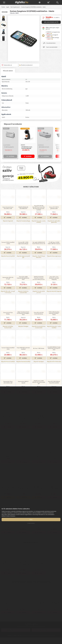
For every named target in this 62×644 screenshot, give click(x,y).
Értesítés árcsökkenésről (26, 65)
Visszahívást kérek (51, 43)
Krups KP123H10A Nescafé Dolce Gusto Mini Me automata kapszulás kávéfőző (39, 208)
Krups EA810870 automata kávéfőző (23, 348)
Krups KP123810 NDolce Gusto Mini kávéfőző (54, 382)
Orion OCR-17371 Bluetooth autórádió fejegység (54, 278)
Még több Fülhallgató (23, 326)
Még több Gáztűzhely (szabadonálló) (23, 292)
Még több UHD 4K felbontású (54, 362)
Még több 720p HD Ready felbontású (39, 257)
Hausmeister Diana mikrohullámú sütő (8, 382)
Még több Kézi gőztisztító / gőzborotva (54, 222)
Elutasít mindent (31, 523)
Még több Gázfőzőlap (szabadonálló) (8, 327)
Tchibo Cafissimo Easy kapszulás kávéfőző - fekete (54, 313)
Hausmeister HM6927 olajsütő (23, 382)
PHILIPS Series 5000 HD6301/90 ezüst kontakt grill (39, 382)
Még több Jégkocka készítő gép (23, 257)
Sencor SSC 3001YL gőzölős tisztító (54, 208)
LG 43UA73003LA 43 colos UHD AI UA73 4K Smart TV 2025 (54, 348)
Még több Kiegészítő (8, 221)
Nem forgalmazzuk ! (15, 7)
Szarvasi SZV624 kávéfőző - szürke (8, 243)
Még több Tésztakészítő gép (23, 221)
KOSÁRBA (11, 156)
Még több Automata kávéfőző (23, 362)
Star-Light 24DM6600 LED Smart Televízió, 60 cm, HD (39, 243)
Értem (31, 520)
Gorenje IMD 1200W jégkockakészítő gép (23, 243)
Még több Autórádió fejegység (54, 291)
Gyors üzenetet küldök (52, 47)
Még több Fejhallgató (39, 362)
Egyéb (8, 7)
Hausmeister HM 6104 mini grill (8, 278)
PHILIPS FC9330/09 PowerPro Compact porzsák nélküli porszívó (39, 278)
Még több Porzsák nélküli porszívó (39, 292)
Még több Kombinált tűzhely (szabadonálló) (39, 327)
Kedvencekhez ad (7, 65)
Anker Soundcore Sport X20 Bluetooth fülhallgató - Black (23, 313)
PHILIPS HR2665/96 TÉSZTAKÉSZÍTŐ (23, 208)
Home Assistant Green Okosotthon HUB (8, 208)
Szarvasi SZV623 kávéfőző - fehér (8, 348)
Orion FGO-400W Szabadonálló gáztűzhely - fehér (23, 278)
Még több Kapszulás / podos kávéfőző (39, 222)
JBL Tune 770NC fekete (39, 348)
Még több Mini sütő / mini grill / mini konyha (8, 292)
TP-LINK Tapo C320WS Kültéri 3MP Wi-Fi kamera (54, 243)
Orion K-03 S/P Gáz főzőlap (8, 313)
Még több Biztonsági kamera (54, 256)
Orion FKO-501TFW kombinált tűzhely (39, 313)
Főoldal (3, 7)
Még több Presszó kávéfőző (8, 256)
